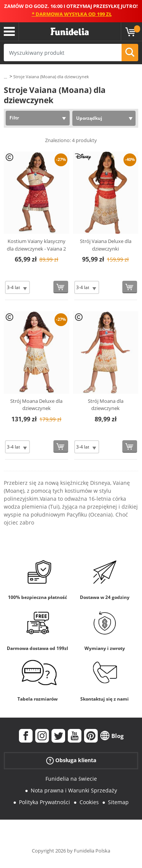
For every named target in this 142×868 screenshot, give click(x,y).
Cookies (89, 802)
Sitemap (118, 802)
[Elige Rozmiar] (17, 287)
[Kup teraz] (61, 287)
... (5, 77)
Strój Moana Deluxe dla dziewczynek (36, 405)
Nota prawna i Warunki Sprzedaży (74, 790)
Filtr (14, 118)
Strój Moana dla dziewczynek (106, 405)
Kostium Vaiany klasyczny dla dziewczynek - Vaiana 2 (36, 245)
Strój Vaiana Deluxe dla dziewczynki (106, 245)
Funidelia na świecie (71, 779)
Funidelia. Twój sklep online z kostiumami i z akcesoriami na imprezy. (70, 32)
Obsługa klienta (71, 760)
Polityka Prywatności (44, 802)
